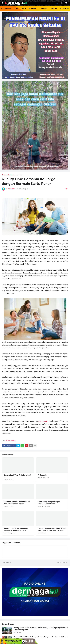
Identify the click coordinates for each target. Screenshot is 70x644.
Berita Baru (7, 562)
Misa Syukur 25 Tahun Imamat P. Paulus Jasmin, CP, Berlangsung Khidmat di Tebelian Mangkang (41, 629)
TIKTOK (23, 8)
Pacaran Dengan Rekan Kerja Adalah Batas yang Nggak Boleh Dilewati (52, 529)
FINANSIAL (54, 8)
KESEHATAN (43, 8)
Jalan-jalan (19, 175)
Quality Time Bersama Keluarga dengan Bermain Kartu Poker (16, 529)
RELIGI (16, 8)
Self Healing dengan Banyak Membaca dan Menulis (49, 503)
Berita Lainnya (62, 562)
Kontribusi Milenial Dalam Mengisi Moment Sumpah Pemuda (17, 503)
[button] (3, 3)
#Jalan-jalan (11, 440)
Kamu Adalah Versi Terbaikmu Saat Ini (17, 476)
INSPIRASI (32, 8)
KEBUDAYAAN (6, 8)
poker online (43, 421)
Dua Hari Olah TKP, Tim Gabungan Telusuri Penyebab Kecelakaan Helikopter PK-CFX (41, 638)
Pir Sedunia (42, 475)
